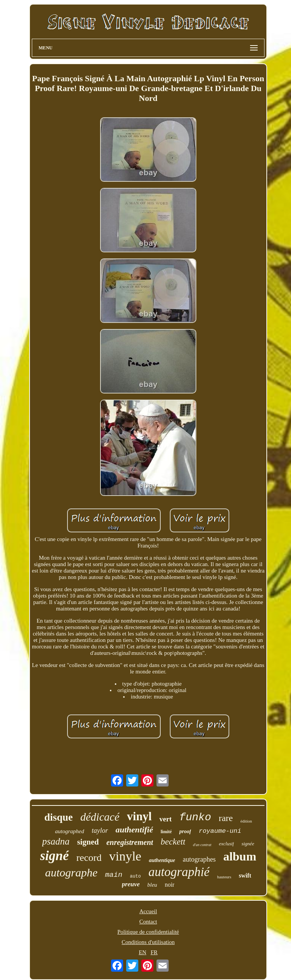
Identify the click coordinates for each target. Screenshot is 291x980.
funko (195, 817)
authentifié (134, 830)
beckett (173, 842)
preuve (131, 884)
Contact (148, 922)
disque (59, 817)
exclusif (227, 844)
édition (246, 821)
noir (170, 885)
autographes (199, 859)
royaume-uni (220, 831)
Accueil (148, 911)
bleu (152, 885)
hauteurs (224, 877)
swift (245, 875)
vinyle (125, 856)
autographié (179, 872)
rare (226, 818)
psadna (56, 841)
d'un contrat (202, 845)
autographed (70, 831)
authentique (162, 860)
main (114, 875)
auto (135, 876)
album (240, 856)
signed (88, 842)
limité (166, 832)
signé (55, 856)
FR (154, 952)
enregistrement (130, 842)
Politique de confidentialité (148, 932)
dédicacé (100, 817)
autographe (71, 872)
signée (248, 844)
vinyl (139, 816)
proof (185, 831)
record (89, 858)
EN (142, 952)
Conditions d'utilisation (148, 942)
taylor (100, 831)
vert (165, 819)
